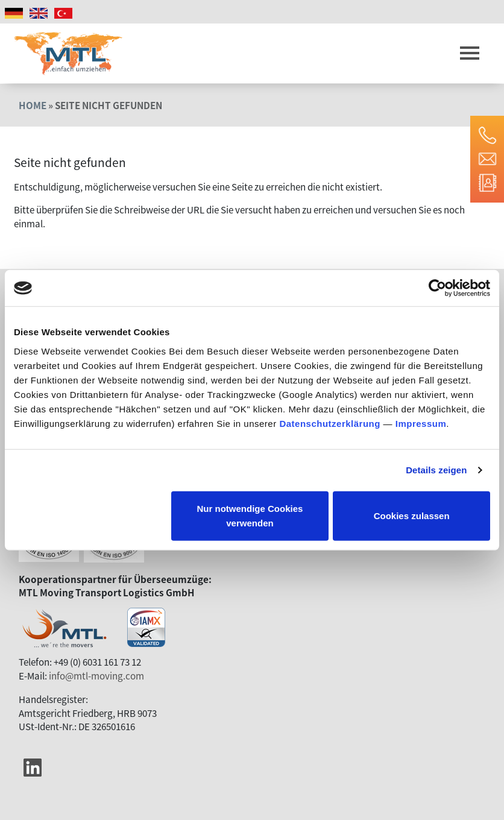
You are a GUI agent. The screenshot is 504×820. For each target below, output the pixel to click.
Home (33, 105)
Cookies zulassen (412, 515)
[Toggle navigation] (470, 54)
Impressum (421, 423)
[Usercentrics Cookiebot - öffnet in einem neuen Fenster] (437, 288)
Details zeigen (436, 470)
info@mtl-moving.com (96, 675)
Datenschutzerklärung (330, 423)
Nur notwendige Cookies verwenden (250, 515)
